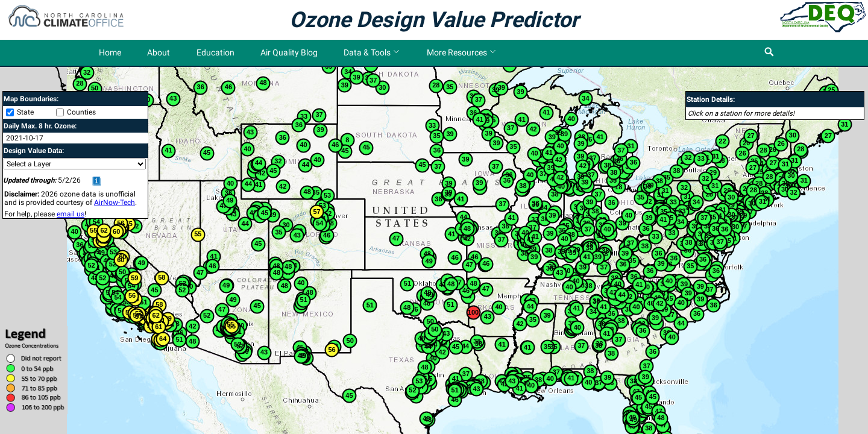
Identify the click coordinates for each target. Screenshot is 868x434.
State (25, 112)
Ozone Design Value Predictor (434, 20)
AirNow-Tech (115, 203)
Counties (81, 112)
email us (71, 214)
